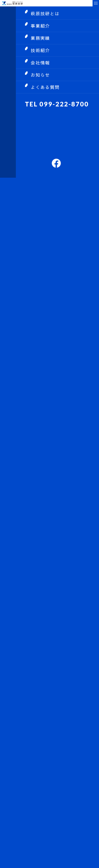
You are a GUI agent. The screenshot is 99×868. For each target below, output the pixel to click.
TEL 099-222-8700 (57, 104)
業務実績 (40, 38)
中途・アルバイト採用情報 (56, 134)
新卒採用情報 (56, 147)
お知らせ (40, 75)
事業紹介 (40, 26)
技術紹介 (40, 50)
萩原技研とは (45, 13)
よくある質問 (45, 87)
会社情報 (40, 63)
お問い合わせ (56, 120)
